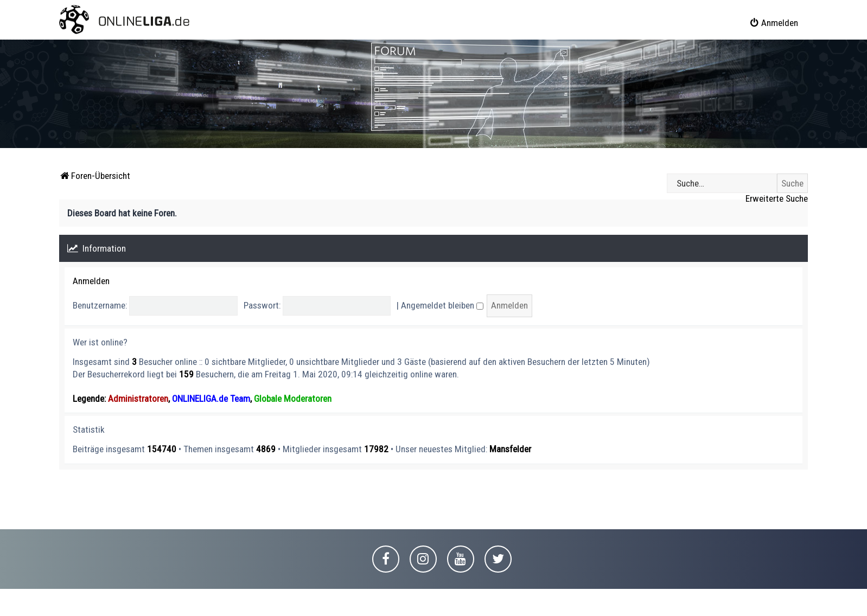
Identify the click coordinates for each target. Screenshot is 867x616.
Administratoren (138, 399)
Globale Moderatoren (293, 399)
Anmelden (91, 281)
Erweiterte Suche (777, 198)
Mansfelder (510, 449)
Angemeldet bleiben (442, 305)
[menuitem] (774, 23)
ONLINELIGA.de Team (211, 399)
